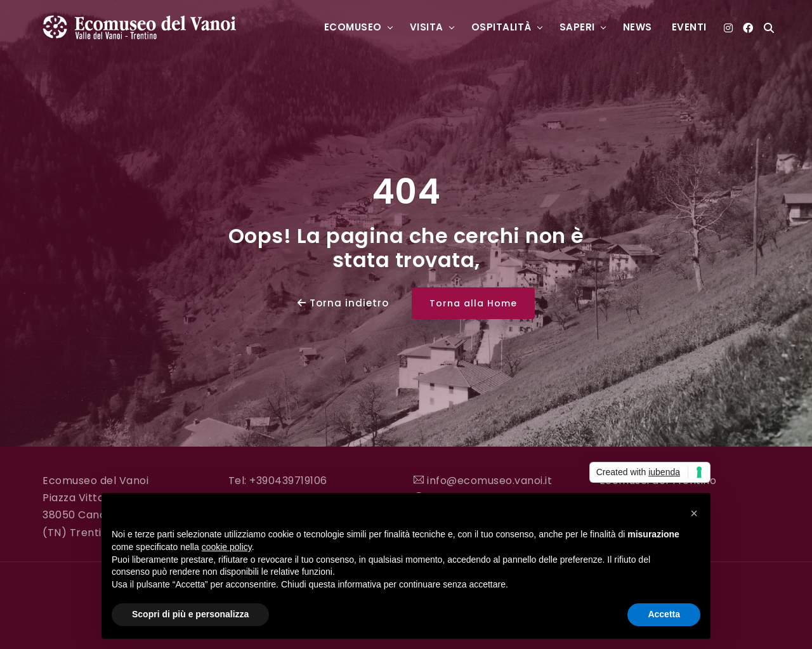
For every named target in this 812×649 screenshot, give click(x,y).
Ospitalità (501, 27)
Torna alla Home (473, 303)
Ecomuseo (353, 27)
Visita (427, 27)
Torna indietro (343, 303)
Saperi (577, 27)
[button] (694, 513)
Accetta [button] (664, 614)
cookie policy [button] (227, 547)
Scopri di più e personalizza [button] (190, 614)
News (638, 27)
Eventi (689, 27)
